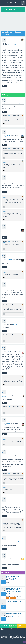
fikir (15, 598)
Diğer (9, 45)
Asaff (13, 581)
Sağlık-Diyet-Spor (15, 580)
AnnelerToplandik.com (5, 631)
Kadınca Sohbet (11, 2)
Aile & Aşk (13, 605)
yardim (11, 598)
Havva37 (21, 617)
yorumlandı (5, 117)
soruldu (8, 46)
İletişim (3, 629)
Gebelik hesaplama (16, 629)
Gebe (22, 629)
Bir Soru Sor (11, 9)
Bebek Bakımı (8, 629)
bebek (8, 598)
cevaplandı (19, 104)
